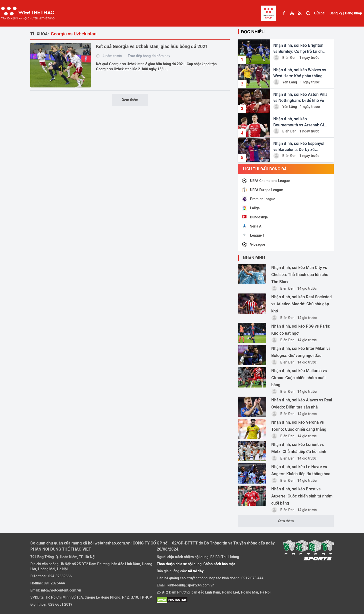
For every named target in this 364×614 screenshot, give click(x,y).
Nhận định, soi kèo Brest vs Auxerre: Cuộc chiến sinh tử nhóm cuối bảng (302, 496)
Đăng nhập (354, 13)
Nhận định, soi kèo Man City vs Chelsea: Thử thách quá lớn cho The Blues (300, 275)
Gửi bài (320, 13)
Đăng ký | (337, 13)
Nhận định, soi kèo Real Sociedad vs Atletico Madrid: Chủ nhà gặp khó (301, 304)
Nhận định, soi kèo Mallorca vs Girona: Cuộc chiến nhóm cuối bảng (299, 378)
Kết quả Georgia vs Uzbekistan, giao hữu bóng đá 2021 (152, 46)
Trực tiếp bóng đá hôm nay (149, 56)
